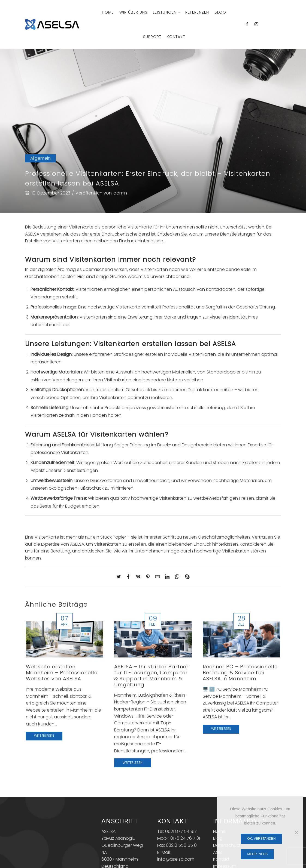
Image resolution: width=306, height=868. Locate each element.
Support (152, 37)
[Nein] (296, 832)
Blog (220, 12)
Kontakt (176, 37)
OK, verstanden (261, 839)
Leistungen (166, 12)
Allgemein (40, 158)
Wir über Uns (133, 12)
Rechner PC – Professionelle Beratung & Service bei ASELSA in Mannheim (240, 673)
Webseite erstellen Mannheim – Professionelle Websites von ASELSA (62, 673)
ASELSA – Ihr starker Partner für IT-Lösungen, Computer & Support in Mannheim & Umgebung (151, 676)
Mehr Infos (257, 854)
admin (120, 193)
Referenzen (197, 12)
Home (108, 12)
